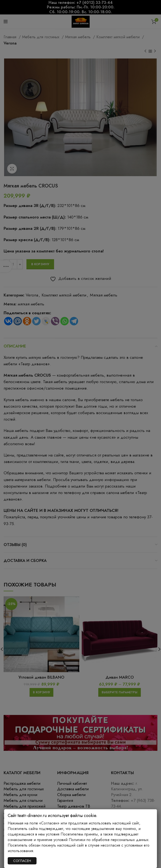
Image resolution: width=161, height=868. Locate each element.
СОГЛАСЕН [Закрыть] (22, 861)
